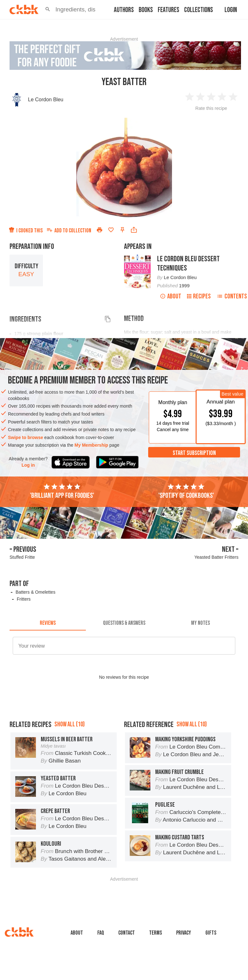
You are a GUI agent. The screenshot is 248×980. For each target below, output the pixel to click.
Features (169, 10)
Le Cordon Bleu (46, 100)
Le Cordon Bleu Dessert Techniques (188, 263)
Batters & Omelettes (35, 592)
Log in (28, 465)
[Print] (100, 230)
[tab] (48, 623)
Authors (124, 10)
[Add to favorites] (111, 230)
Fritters (24, 599)
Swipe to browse (25, 437)
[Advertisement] (127, 896)
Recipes (199, 296)
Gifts (211, 933)
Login (231, 10)
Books (146, 10)
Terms (155, 933)
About (171, 296)
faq (101, 933)
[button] (48, 10)
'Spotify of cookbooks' (186, 491)
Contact (127, 933)
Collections (199, 10)
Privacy (184, 933)
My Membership (91, 445)
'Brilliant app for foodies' (62, 491)
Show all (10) (69, 724)
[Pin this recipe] (122, 230)
